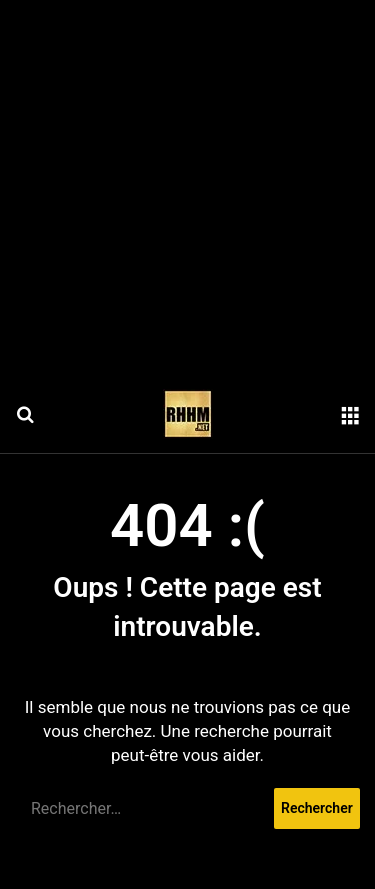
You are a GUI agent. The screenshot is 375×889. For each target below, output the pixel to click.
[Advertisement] (187, 187)
